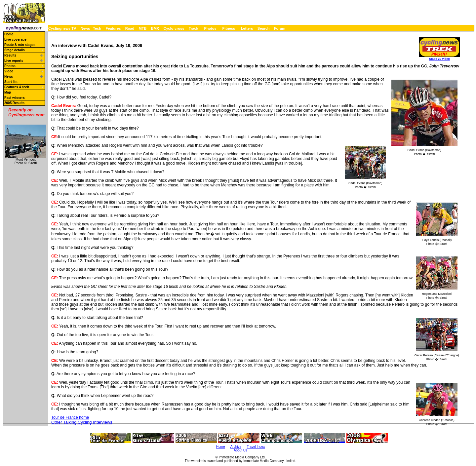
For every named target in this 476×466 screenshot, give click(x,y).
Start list (11, 82)
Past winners (15, 98)
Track (194, 28)
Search (264, 28)
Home (9, 34)
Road (130, 28)
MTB (143, 28)
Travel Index (256, 447)
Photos (210, 28)
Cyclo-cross (174, 28)
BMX (155, 28)
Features (113, 28)
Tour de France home (70, 417)
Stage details (15, 50)
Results (10, 55)
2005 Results (14, 103)
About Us (240, 450)
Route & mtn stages (20, 45)
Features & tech (17, 87)
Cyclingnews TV (62, 28)
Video (9, 71)
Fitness (229, 28)
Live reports (14, 61)
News (85, 28)
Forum (280, 28)
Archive (236, 447)
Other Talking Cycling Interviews (82, 422)
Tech (97, 28)
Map (8, 92)
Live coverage (15, 39)
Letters (247, 28)
